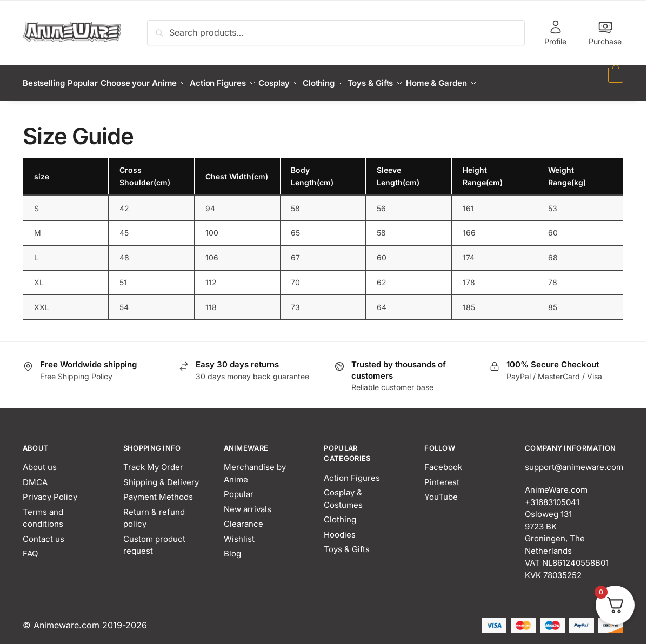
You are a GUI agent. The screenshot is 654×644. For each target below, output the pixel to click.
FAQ (30, 547)
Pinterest (442, 476)
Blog (232, 547)
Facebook (443, 461)
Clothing (340, 513)
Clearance (243, 517)
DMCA (35, 476)
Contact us (44, 532)
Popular (239, 488)
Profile (555, 33)
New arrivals (248, 503)
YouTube (441, 490)
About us (40, 461)
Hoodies (340, 528)
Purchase (605, 33)
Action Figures (352, 471)
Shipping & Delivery (161, 476)
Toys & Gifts (347, 543)
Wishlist (239, 532)
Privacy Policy (50, 490)
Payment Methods (158, 490)
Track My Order (153, 461)
